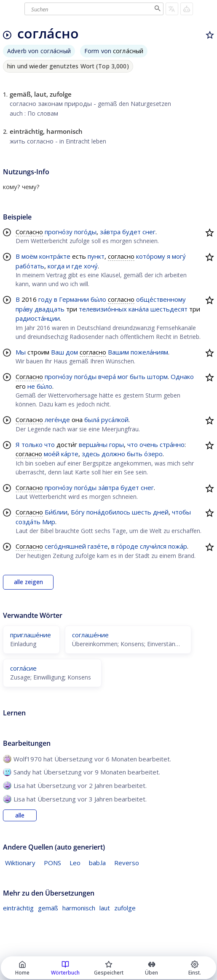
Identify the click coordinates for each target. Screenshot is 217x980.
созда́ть (28, 522)
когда (56, 266)
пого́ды (85, 232)
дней (161, 512)
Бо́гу (78, 512)
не (31, 386)
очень (149, 444)
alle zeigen (28, 582)
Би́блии (56, 512)
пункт (96, 256)
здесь (91, 454)
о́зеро (153, 454)
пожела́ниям (149, 352)
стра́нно (172, 444)
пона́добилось (108, 512)
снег (149, 232)
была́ (92, 420)
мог (123, 376)
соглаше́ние (90, 635)
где (77, 266)
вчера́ (107, 376)
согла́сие (23, 668)
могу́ (179, 256)
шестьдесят (169, 309)
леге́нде (57, 420)
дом (72, 352)
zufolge (125, 908)
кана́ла (139, 309)
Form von (114, 51)
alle (20, 815)
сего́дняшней (65, 546)
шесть (142, 512)
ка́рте (70, 454)
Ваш (58, 352)
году (45, 299)
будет (131, 232)
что (50, 444)
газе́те (98, 546)
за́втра (110, 232)
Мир (49, 522)
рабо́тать (30, 266)
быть (138, 376)
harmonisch (79, 908)
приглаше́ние (31, 635)
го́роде (127, 546)
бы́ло (98, 299)
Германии (74, 299)
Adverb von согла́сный (39, 51)
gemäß (48, 908)
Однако (182, 376)
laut (105, 908)
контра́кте (55, 256)
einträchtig (18, 908)
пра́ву (24, 309)
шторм (157, 376)
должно (113, 454)
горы (117, 444)
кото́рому (151, 256)
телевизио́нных (103, 309)
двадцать (50, 309)
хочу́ (91, 266)
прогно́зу (59, 232)
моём (29, 256)
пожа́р (178, 546)
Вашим (118, 352)
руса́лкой (115, 420)
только (32, 444)
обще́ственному (161, 299)
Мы (21, 352)
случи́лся (153, 546)
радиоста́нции (38, 318)
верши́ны (93, 444)
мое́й (52, 454)
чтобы (181, 512)
